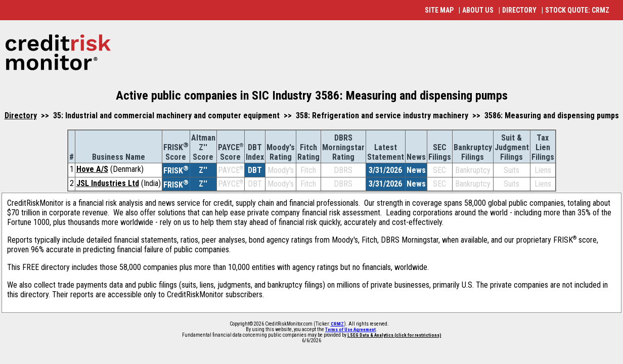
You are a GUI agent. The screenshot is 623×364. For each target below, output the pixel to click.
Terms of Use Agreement (350, 330)
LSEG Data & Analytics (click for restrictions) (394, 335)
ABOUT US (478, 10)
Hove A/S (92, 169)
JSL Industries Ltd (108, 183)
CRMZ (337, 324)
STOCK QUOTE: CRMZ (577, 10)
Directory (21, 116)
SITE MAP (439, 10)
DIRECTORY (519, 10)
